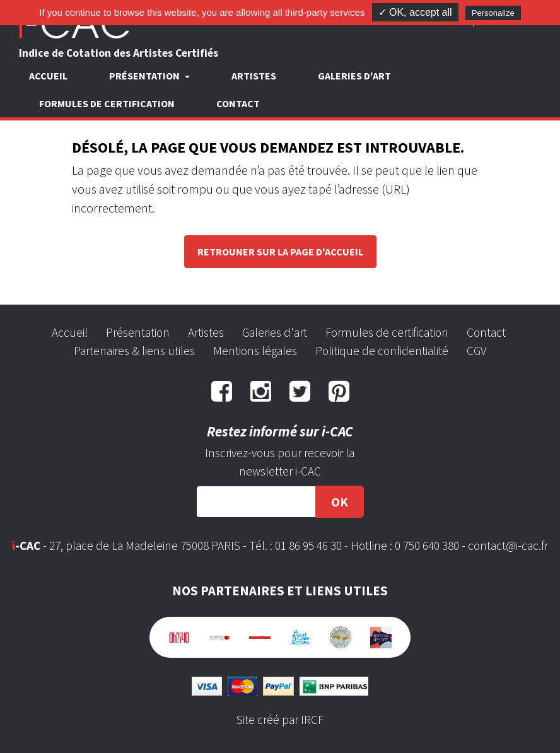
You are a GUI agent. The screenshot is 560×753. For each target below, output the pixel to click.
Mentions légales (255, 351)
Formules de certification (107, 103)
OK (340, 502)
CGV (476, 351)
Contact (238, 103)
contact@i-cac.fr (508, 546)
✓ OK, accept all (415, 12)
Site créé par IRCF (280, 720)
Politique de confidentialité (382, 351)
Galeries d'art (354, 76)
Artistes (254, 76)
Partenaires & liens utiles (134, 351)
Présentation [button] (145, 76)
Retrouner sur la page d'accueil (280, 252)
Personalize (493, 13)
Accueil (48, 76)
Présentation (138, 332)
